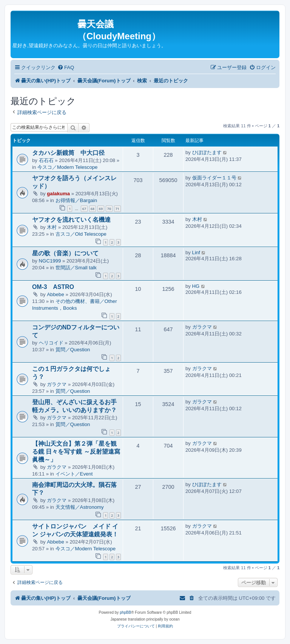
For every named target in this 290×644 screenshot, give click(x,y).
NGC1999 (50, 261)
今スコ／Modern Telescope (68, 167)
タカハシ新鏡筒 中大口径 (68, 153)
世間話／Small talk (76, 268)
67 (84, 209)
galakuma (58, 194)
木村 (52, 227)
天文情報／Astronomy (80, 507)
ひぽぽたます (207, 152)
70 (109, 209)
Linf (196, 253)
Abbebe (55, 294)
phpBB (125, 612)
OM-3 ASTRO (53, 287)
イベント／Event (74, 474)
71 (117, 209)
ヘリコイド (51, 343)
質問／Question (73, 350)
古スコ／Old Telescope (81, 234)
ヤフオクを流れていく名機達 (71, 220)
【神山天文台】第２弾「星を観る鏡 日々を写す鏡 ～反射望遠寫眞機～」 (76, 452)
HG (196, 286)
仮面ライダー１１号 (214, 178)
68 (93, 209)
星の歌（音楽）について (65, 253)
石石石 (46, 160)
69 (101, 209)
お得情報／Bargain (76, 200)
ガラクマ (202, 327)
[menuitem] (66, 67)
